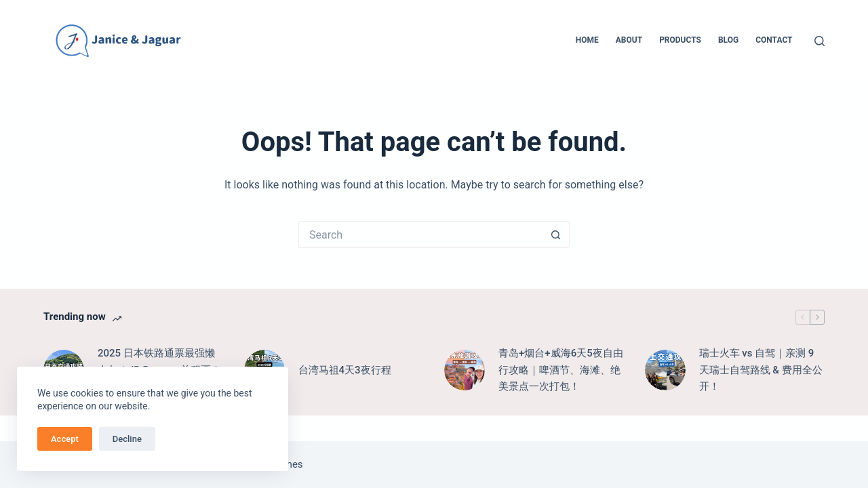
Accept (65, 439)
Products (680, 40)
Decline (127, 439)
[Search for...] (420, 235)
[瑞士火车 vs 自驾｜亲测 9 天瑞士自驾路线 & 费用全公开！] (665, 370)
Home (587, 40)
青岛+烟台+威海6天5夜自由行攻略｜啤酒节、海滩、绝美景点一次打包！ (561, 370)
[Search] (820, 41)
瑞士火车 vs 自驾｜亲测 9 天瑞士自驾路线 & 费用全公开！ (761, 370)
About (629, 40)
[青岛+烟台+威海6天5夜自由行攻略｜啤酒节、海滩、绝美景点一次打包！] (465, 370)
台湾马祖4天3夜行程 (345, 370)
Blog (728, 40)
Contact (774, 40)
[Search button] (556, 235)
